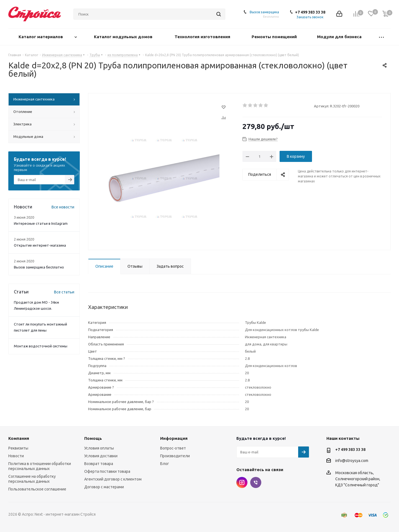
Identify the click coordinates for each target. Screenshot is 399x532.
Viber (256, 482)
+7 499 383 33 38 (310, 12)
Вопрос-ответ (173, 448)
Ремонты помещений (275, 37)
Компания (19, 438)
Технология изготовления (203, 37)
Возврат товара (99, 464)
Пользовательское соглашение (37, 489)
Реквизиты (18, 448)
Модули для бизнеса (340, 37)
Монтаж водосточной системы (41, 346)
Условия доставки (101, 456)
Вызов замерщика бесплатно (39, 267)
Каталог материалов (41, 37)
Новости (16, 456)
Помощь (93, 438)
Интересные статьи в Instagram (41, 223)
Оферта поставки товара (107, 471)
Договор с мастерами (104, 487)
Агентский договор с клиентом (113, 479)
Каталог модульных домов (124, 37)
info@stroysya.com (352, 461)
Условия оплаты (99, 448)
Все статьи (64, 292)
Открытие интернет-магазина (40, 245)
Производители (175, 456)
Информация (174, 438)
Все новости (63, 207)
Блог (165, 464)
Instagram (242, 482)
